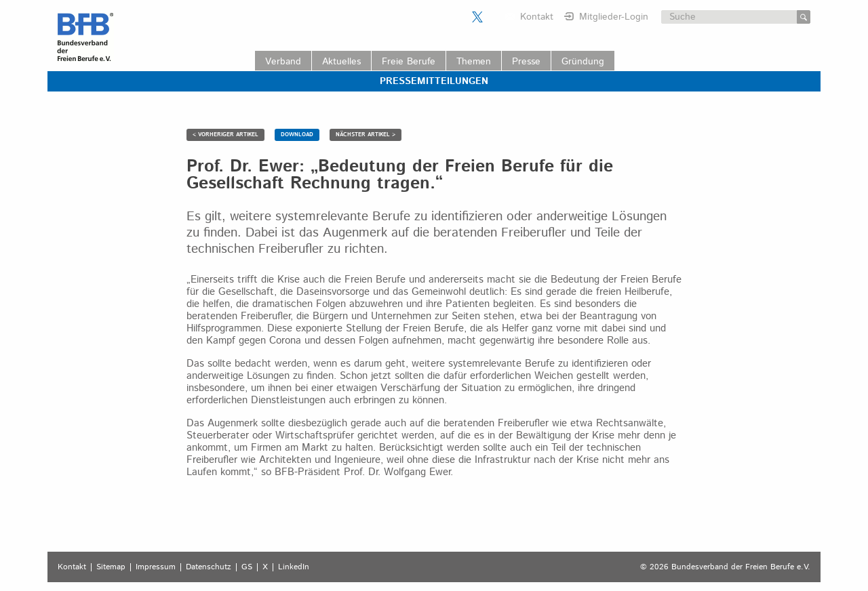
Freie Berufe (409, 62)
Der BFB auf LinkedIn (494, 17)
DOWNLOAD (297, 135)
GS (247, 567)
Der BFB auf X (477, 17)
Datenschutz (209, 567)
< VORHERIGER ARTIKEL (225, 135)
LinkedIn (294, 567)
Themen (474, 62)
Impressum (156, 567)
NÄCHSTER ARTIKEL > (366, 135)
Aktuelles (341, 62)
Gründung (583, 62)
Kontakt (537, 17)
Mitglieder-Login (614, 17)
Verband (283, 62)
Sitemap (111, 567)
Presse (526, 62)
